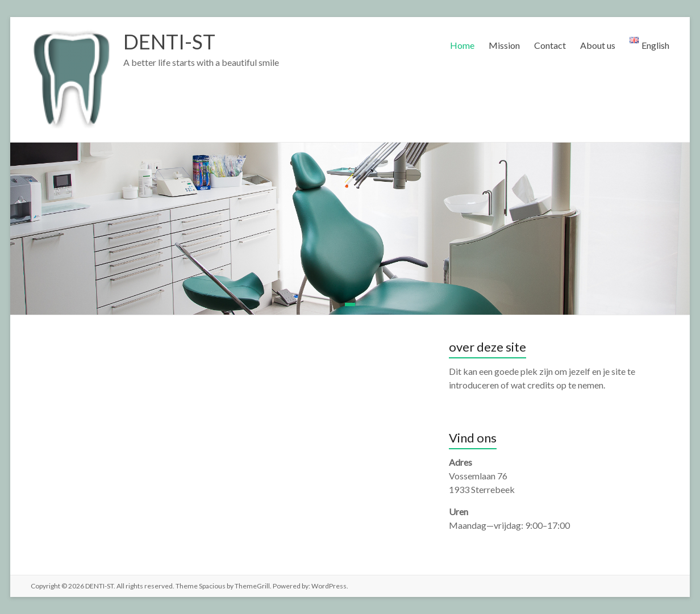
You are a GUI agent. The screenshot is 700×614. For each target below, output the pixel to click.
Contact (550, 45)
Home (462, 45)
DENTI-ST (169, 41)
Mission (504, 45)
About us (598, 45)
